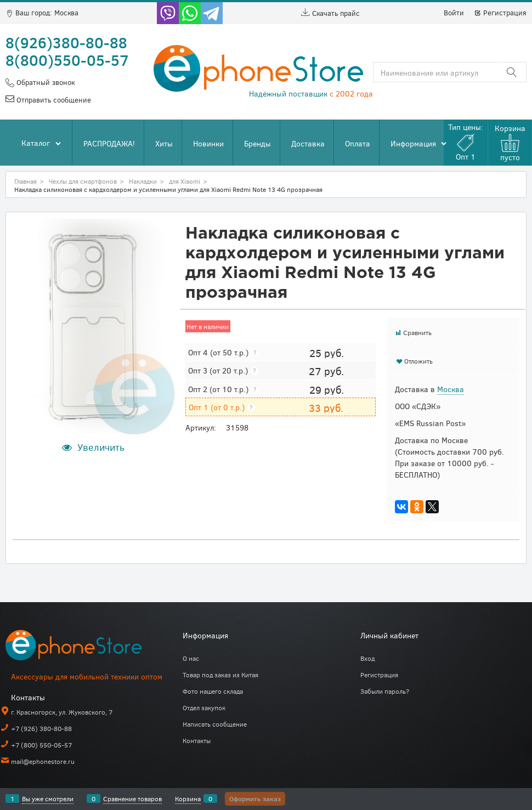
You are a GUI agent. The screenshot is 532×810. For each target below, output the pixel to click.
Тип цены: (466, 142)
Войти (454, 13)
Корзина (188, 798)
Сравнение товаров (132, 798)
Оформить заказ (255, 798)
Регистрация (500, 13)
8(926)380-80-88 (66, 42)
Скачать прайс (330, 13)
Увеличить (101, 447)
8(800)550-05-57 (67, 60)
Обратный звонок (44, 82)
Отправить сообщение (53, 100)
